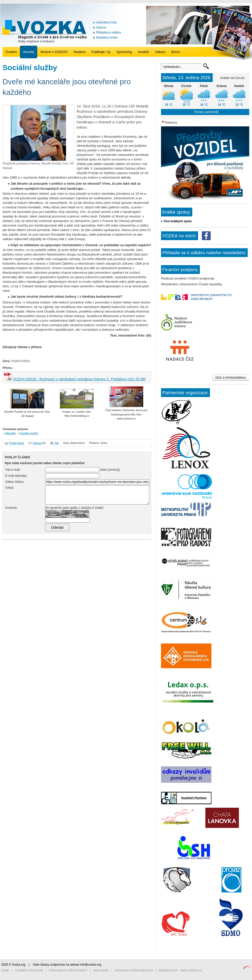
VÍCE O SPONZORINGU (231, 378)
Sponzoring (124, 52)
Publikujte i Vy (101, 52)
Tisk (57, 443)
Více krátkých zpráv (178, 221)
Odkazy (160, 52)
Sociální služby (29, 433)
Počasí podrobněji (206, 112)
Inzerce (101, 27)
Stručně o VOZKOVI (54, 52)
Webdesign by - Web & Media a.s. (181, 971)
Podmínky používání (29, 971)
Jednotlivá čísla (106, 22)
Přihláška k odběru (108, 33)
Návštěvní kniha (107, 38)
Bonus (176, 52)
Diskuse (37, 443)
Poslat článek (17, 443)
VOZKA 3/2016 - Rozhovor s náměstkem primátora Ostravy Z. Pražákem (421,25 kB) (79, 379)
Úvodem (11, 52)
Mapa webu (101, 971)
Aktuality (29, 52)
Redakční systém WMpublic (134, 971)
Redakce (80, 52)
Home (5, 971)
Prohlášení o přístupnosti (68, 971)
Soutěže (143, 52)
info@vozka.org (91, 965)
